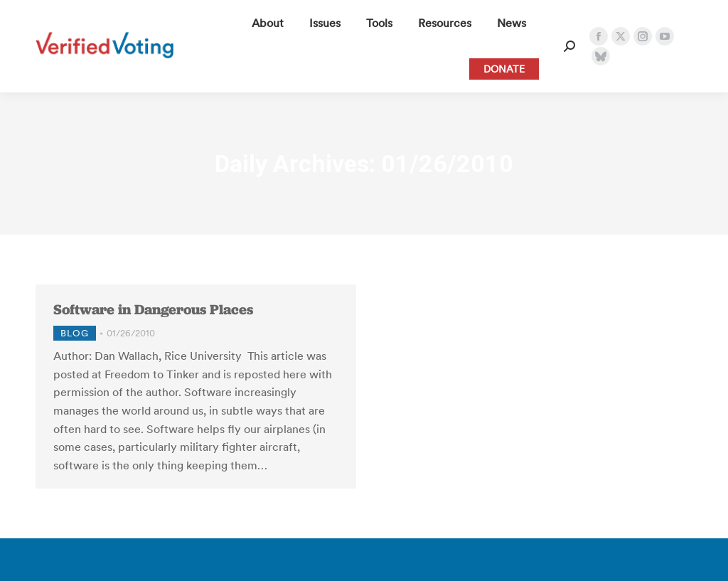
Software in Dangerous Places (153, 309)
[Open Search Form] (569, 46)
